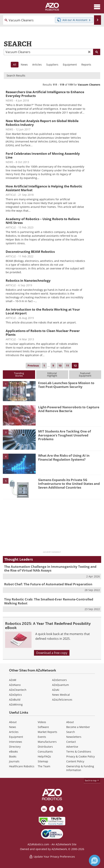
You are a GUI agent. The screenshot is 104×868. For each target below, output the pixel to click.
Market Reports (47, 732)
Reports (86, 65)
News (24, 65)
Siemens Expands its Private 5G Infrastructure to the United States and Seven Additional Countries (69, 484)
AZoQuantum (60, 685)
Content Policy (75, 761)
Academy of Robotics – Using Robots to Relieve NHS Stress (43, 221)
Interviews (16, 742)
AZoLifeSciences (62, 700)
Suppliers (52, 65)
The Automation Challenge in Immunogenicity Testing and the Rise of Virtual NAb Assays (50, 568)
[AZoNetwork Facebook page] (52, 809)
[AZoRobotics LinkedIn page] (44, 809)
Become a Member (78, 727)
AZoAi (56, 690)
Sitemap (43, 761)
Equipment (70, 65)
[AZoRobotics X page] (60, 809)
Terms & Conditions (79, 752)
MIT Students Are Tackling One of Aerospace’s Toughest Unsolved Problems (65, 435)
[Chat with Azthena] (95, 860)
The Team (44, 766)
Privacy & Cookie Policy (81, 756)
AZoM (13, 680)
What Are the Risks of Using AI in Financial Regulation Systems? (64, 457)
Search (71, 732)
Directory (15, 747)
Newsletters (74, 737)
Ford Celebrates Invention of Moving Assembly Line (43, 155)
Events (42, 737)
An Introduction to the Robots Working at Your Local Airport (43, 311)
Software (43, 727)
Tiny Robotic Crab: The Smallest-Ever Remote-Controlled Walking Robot (49, 601)
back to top (92, 780)
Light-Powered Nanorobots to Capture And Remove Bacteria (69, 409)
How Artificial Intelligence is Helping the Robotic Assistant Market (44, 188)
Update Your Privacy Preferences (52, 857)
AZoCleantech (18, 690)
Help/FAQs (44, 756)
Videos (42, 722)
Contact (71, 742)
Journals (14, 761)
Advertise (72, 747)
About (13, 722)
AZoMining (16, 704)
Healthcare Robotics (22, 766)
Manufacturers (47, 742)
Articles (37, 65)
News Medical (61, 695)
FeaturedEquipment (85, 374)
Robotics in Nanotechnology (28, 280)
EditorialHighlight (52, 374)
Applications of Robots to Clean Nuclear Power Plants (43, 333)
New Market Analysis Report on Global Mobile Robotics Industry (42, 123)
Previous (33, 366)
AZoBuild (15, 700)
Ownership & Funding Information (80, 768)
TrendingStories (19, 374)
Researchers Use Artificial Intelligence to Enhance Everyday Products (45, 94)
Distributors (45, 747)
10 (60, 366)
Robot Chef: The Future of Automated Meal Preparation (48, 584)
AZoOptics (15, 695)
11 (68, 366)
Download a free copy (52, 653)
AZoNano (15, 685)
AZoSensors (59, 680)
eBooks (13, 752)
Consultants (45, 752)
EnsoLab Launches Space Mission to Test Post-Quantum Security (66, 385)
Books (13, 756)
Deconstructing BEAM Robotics (30, 252)
